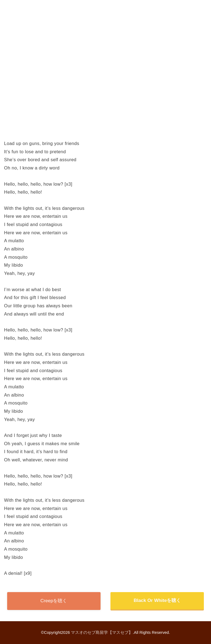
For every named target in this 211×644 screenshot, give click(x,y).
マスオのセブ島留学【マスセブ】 (102, 632)
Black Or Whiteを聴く (157, 600)
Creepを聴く (54, 601)
